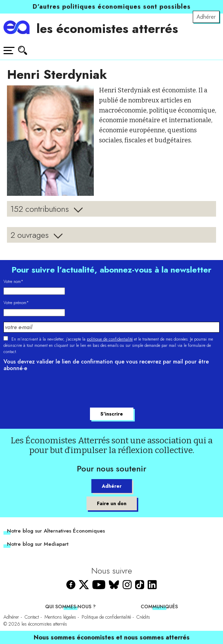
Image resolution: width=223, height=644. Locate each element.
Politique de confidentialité (106, 617)
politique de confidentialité (110, 339)
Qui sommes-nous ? (70, 607)
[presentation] (56, 391)
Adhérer (206, 17)
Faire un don (112, 503)
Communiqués (159, 607)
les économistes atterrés (107, 29)
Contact (32, 617)
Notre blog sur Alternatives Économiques (56, 531)
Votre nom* (13, 282)
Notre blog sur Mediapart (38, 544)
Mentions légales (60, 617)
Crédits (143, 617)
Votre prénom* (16, 303)
